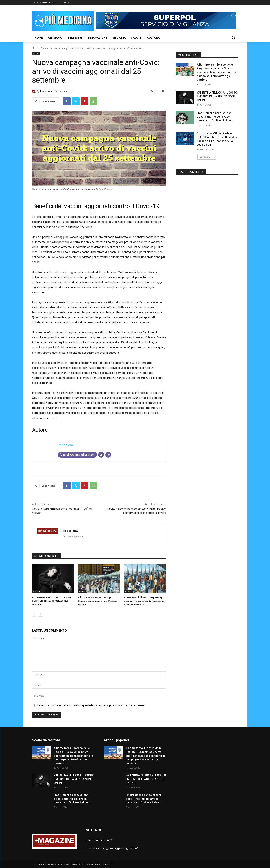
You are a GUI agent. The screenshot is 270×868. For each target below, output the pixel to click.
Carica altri (207, 157)
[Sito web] (108, 455)
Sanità (45, 48)
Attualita (37, 592)
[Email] (101, 455)
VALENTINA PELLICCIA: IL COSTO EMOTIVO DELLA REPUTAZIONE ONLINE (51, 601)
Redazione (46, 91)
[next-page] (41, 614)
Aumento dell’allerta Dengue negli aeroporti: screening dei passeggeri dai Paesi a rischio (145, 601)
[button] (234, 38)
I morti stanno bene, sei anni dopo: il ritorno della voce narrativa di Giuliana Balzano (215, 117)
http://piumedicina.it (73, 536)
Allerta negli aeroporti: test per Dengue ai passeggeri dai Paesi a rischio (97, 601)
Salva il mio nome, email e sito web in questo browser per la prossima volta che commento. (92, 705)
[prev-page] (34, 614)
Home (35, 48)
